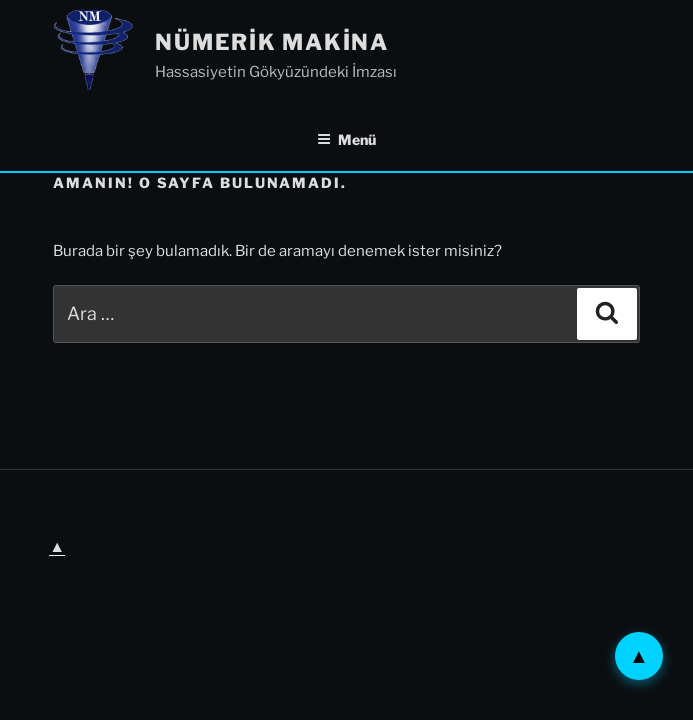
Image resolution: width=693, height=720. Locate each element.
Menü (346, 139)
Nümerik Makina (272, 42)
